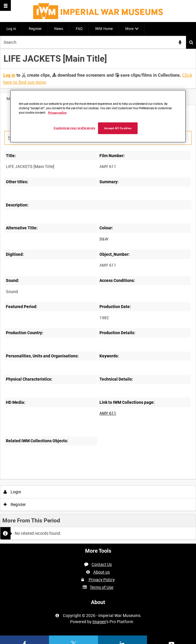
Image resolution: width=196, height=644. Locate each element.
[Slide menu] (5, 5)
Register (35, 28)
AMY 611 (108, 413)
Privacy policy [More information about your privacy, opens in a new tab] (57, 112)
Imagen (99, 622)
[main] (98, 296)
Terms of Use (102, 587)
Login (12, 492)
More (129, 28)
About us (102, 572)
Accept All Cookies (118, 128)
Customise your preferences (74, 128)
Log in (11, 28)
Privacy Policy (102, 580)
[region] (98, 116)
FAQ (79, 28)
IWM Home (104, 28)
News (59, 28)
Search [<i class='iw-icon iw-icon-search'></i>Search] (191, 42)
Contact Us (102, 564)
